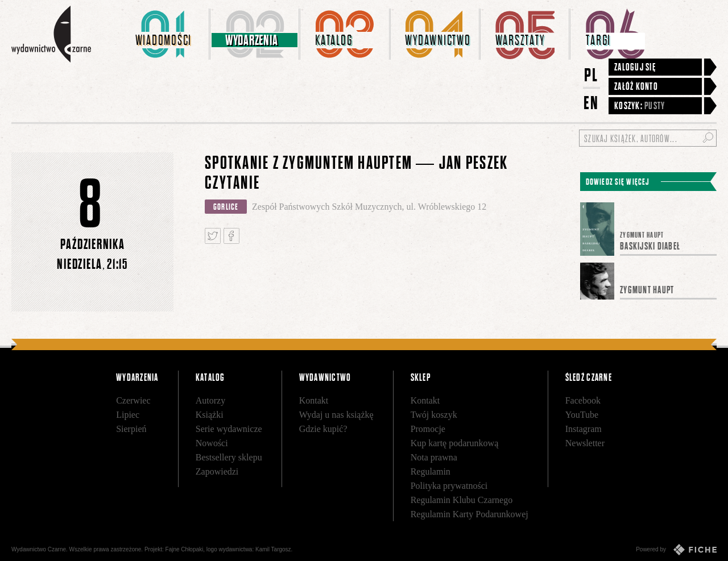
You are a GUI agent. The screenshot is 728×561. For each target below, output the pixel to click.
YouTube (582, 415)
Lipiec (128, 415)
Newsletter (585, 443)
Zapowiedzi (217, 471)
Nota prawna (434, 457)
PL (591, 75)
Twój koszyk (434, 415)
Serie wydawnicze (229, 429)
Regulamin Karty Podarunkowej (470, 514)
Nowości (212, 443)
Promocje (428, 429)
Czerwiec (133, 400)
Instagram (584, 429)
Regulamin (431, 471)
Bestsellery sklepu (229, 457)
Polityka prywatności (449, 486)
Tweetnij (213, 236)
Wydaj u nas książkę (336, 415)
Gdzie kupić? (323, 429)
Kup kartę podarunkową (455, 443)
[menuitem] (166, 34)
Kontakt (314, 400)
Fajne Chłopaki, (185, 549)
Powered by (676, 550)
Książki (210, 415)
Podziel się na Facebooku (231, 236)
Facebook (583, 400)
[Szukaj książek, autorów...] (648, 138)
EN (591, 103)
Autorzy (210, 400)
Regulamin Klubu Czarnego (462, 500)
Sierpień (131, 429)
